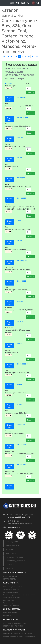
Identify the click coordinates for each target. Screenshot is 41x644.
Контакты (9, 569)
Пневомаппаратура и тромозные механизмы (19, 595)
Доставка (7, 616)
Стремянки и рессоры (11, 590)
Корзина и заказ (10, 576)
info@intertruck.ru (14, 527)
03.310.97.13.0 (10, 84)
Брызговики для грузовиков (13, 603)
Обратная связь (10, 579)
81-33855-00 (22, 261)
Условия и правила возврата (15, 623)
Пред (5, 57)
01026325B (21, 425)
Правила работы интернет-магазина (18, 634)
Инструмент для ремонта (16, 561)
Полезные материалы (14, 557)
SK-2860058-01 (23, 364)
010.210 (20, 344)
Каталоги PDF (11, 553)
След (36, 57)
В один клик (10, 99)
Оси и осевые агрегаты (12, 598)
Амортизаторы (8, 600)
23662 (19, 221)
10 (22, 57)
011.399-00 (21, 321)
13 (32, 57)
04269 (19, 241)
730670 (20, 384)
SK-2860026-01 (23, 97)
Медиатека (10, 550)
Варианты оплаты (11, 613)
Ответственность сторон (13, 626)
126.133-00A (22, 445)
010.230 (20, 138)
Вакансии (10, 565)
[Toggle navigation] (5, 3)
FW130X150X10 (22, 117)
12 (29, 57)
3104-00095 (22, 198)
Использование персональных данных (19, 636)
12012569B (21, 178)
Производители (12, 542)
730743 (20, 404)
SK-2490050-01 (23, 281)
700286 (20, 301)
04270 (19, 158)
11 (26, 57)
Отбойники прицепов (11, 606)
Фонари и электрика (11, 592)
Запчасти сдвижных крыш (13, 587)
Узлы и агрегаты (12, 546)
